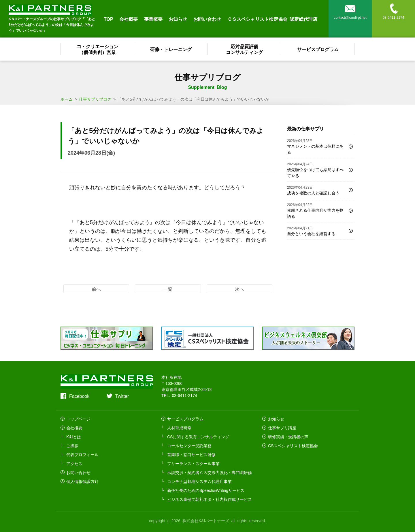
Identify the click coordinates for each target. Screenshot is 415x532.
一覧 (168, 289)
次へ (239, 289)
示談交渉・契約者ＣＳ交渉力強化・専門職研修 (210, 472)
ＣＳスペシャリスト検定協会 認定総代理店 (272, 19)
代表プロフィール (82, 454)
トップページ (78, 419)
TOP (109, 19)
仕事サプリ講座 (282, 428)
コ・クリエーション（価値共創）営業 (97, 49)
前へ (96, 289)
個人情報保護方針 (82, 481)
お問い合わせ (207, 19)
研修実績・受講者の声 (288, 437)
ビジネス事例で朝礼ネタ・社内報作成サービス (210, 499)
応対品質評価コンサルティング (244, 49)
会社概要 (129, 19)
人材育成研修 (179, 428)
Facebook (79, 396)
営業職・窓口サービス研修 (191, 454)
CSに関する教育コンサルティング (198, 437)
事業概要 (153, 19)
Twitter (122, 396)
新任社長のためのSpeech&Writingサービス (206, 490)
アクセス (74, 463)
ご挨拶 (72, 445)
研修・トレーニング (171, 49)
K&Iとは (74, 437)
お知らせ (178, 19)
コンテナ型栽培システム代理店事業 (199, 481)
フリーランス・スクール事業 (193, 463)
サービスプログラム (318, 49)
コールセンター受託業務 (189, 445)
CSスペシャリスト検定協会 (293, 445)
